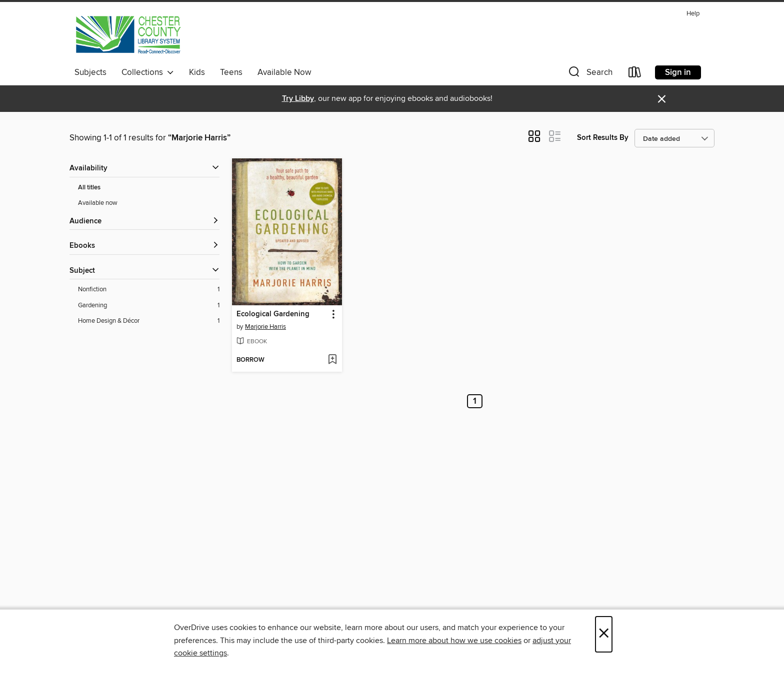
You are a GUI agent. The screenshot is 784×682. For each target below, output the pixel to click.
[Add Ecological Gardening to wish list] (332, 360)
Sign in (678, 72)
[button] (589, 74)
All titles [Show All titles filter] (89, 188)
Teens (231, 72)
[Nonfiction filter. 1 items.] (149, 290)
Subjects (90, 72)
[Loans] (635, 74)
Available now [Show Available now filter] (98, 203)
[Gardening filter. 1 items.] (149, 306)
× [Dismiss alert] (662, 99)
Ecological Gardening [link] (273, 314)
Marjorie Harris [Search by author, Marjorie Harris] (265, 327)
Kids (197, 72)
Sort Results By (603, 138)
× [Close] (604, 634)
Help (693, 14)
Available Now (284, 72)
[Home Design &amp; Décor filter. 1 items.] (149, 321)
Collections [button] (148, 72)
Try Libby (298, 99)
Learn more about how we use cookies (454, 641)
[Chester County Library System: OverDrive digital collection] (128, 34)
